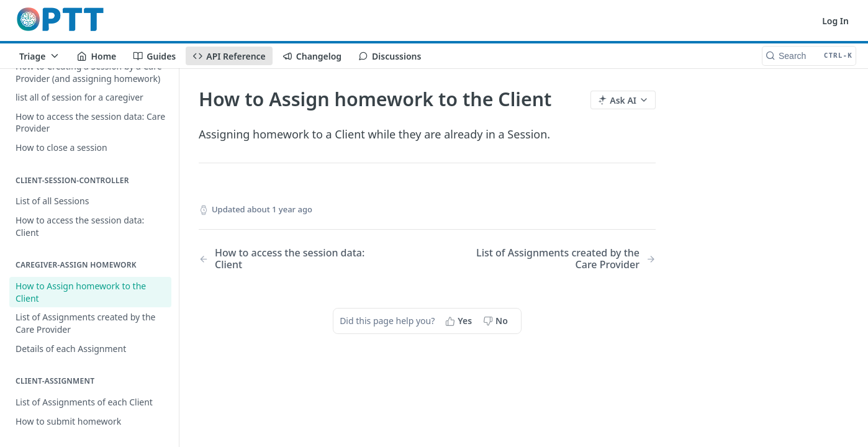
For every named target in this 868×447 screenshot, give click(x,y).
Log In (835, 21)
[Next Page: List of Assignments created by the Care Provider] (558, 259)
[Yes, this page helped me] (460, 321)
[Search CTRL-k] (809, 56)
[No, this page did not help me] (497, 321)
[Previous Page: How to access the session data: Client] (296, 259)
